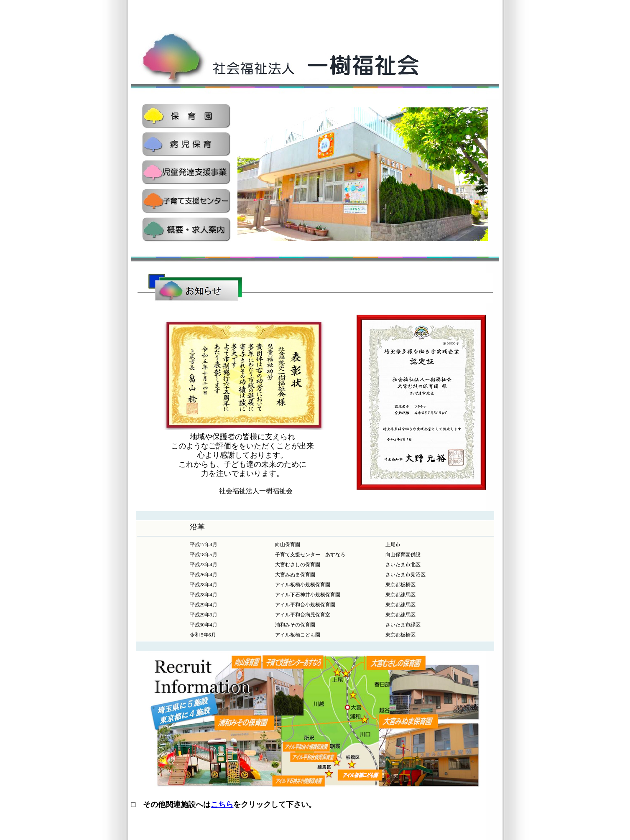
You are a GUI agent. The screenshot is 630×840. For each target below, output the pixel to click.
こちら (222, 804)
